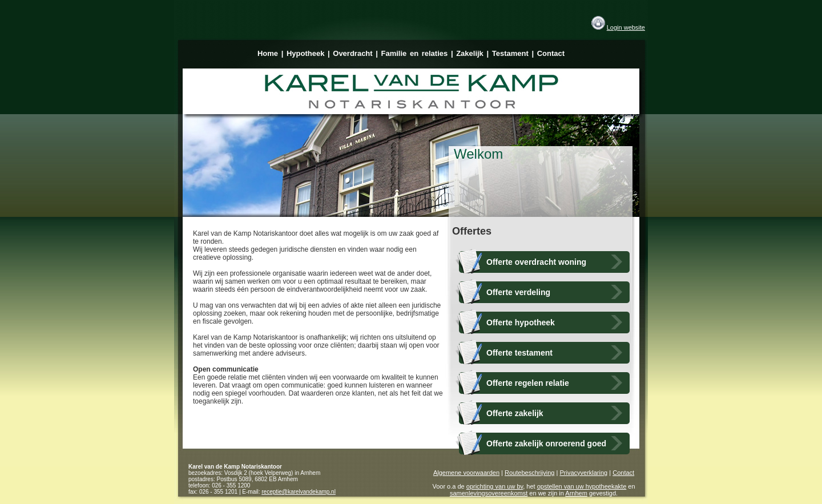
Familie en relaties (415, 53)
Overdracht (352, 53)
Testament (510, 53)
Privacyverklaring (583, 473)
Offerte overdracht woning (536, 262)
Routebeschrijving (529, 473)
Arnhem (576, 493)
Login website (626, 27)
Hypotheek (305, 53)
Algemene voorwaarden (466, 473)
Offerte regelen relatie (528, 383)
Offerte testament (519, 353)
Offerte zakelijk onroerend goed (546, 443)
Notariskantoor (262, 467)
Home (268, 53)
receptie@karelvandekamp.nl (299, 492)
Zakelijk (470, 53)
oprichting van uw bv (495, 486)
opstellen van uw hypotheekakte (582, 486)
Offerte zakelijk (515, 413)
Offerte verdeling (518, 292)
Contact (551, 53)
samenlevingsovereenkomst (489, 493)
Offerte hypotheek (521, 322)
